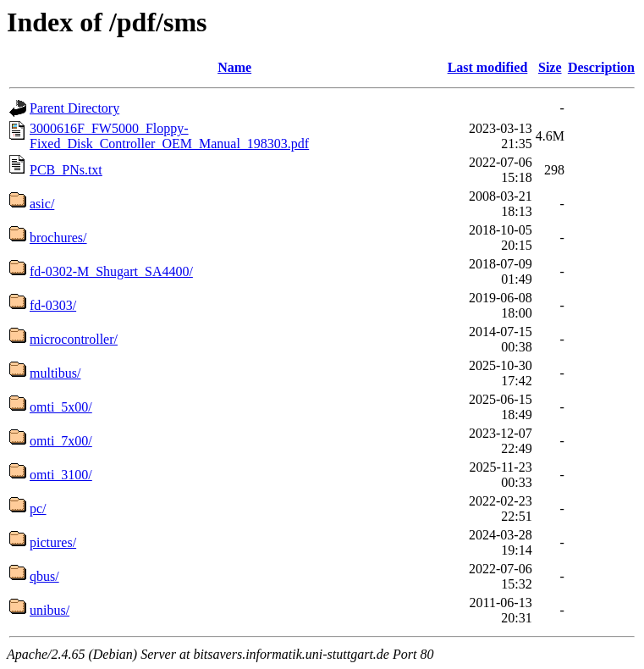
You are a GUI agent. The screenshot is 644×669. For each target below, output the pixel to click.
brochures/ (58, 238)
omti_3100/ (61, 475)
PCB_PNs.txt (66, 170)
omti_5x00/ (61, 407)
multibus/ (55, 373)
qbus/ (44, 576)
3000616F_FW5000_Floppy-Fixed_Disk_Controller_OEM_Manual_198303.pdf (169, 136)
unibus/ (50, 610)
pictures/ (53, 542)
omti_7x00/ (61, 441)
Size (550, 67)
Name (234, 67)
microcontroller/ (74, 339)
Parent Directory (74, 108)
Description (601, 67)
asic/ (42, 204)
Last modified (488, 67)
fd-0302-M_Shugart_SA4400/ (111, 271)
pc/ (38, 509)
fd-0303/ (53, 305)
